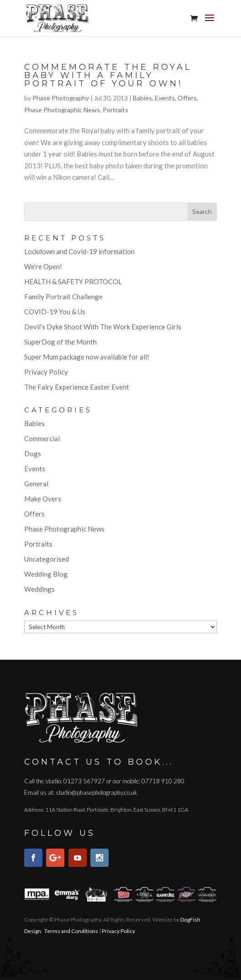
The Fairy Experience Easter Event (77, 387)
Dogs (33, 454)
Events (165, 98)
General (36, 484)
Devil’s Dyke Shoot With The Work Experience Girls (103, 327)
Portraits (115, 110)
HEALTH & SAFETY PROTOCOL (73, 281)
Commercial (42, 438)
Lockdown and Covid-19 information (79, 251)
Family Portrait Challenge (63, 297)
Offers (187, 98)
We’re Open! (43, 266)
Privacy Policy (46, 372)
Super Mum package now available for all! (87, 357)
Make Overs (43, 499)
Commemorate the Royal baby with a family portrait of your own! (108, 75)
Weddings (39, 589)
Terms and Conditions (71, 931)
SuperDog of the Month (60, 342)
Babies (142, 98)
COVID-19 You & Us (55, 312)
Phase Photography (61, 98)
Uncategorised (47, 559)
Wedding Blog (46, 574)
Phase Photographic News (62, 110)
